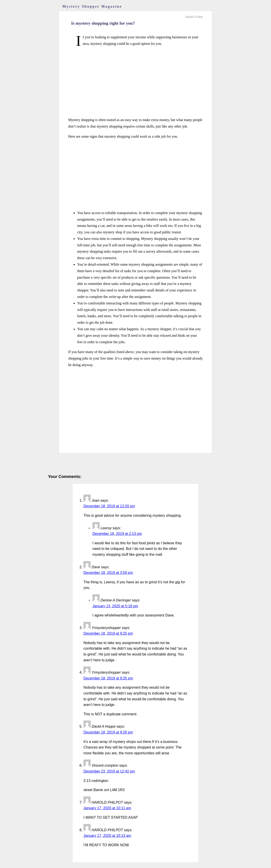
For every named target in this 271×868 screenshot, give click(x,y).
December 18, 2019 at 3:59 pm (108, 573)
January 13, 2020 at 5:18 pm (115, 606)
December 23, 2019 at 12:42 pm (109, 771)
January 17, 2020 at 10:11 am (107, 808)
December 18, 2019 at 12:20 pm (109, 506)
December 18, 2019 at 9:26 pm (108, 732)
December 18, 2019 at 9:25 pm (108, 633)
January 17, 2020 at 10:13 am (107, 836)
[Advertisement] (135, 82)
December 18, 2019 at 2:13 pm (117, 534)
